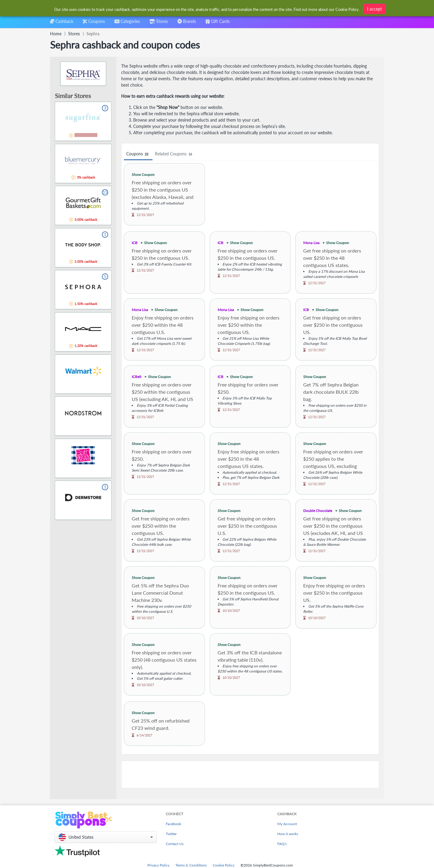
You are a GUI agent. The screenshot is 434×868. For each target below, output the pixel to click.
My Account (287, 824)
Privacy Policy (158, 865)
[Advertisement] (250, 774)
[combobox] (127, 23)
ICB (135, 243)
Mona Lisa (311, 243)
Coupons (138, 154)
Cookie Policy (224, 865)
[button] (106, 837)
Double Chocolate (318, 511)
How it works (288, 834)
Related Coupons (174, 154)
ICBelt (137, 377)
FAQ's (282, 844)
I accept (374, 9)
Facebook (173, 824)
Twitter (171, 834)
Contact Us (175, 844)
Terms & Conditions (191, 865)
